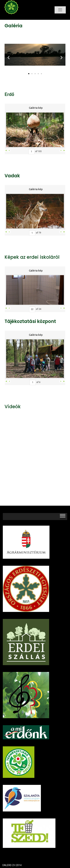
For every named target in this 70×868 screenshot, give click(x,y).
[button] (29, 74)
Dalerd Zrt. (17, 17)
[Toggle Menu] (63, 516)
